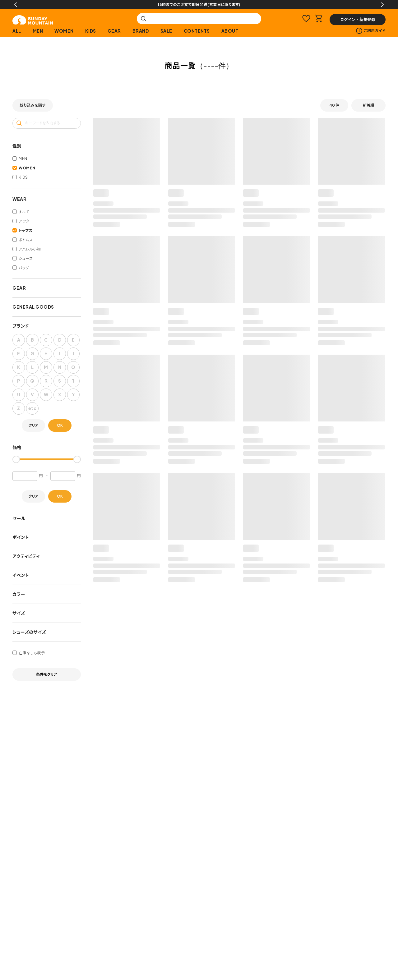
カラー (19, 594)
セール (19, 518)
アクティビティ (26, 556)
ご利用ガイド (371, 31)
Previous (16, 5)
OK (60, 425)
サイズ (19, 613)
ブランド (21, 326)
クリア (34, 425)
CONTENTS (197, 31)
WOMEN (64, 31)
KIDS (91, 31)
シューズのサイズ (29, 632)
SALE (166, 31)
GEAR (114, 31)
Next (382, 5)
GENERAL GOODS (33, 307)
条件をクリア (47, 674)
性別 (17, 146)
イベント (21, 575)
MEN (38, 31)
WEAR (19, 199)
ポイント (21, 537)
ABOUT (230, 31)
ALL (17, 31)
